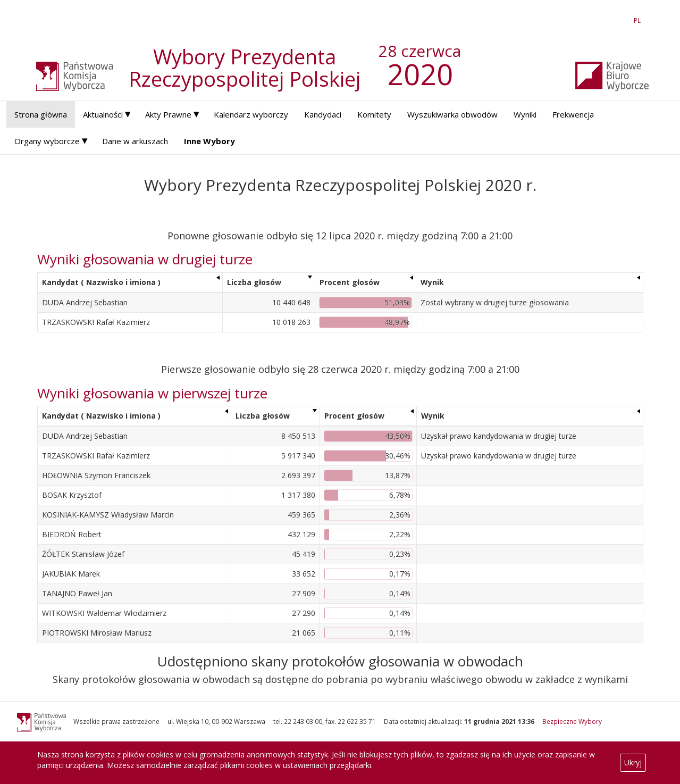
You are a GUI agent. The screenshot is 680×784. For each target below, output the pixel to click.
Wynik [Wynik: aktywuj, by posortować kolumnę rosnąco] (432, 282)
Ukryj (633, 762)
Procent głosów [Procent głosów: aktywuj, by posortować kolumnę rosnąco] (350, 282)
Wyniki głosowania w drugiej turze (145, 259)
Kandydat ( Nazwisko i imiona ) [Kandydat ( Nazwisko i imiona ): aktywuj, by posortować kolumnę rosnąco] (101, 282)
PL (639, 20)
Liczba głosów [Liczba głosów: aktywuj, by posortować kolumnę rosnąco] (254, 282)
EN (618, 20)
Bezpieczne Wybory (572, 721)
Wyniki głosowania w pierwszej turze (152, 393)
